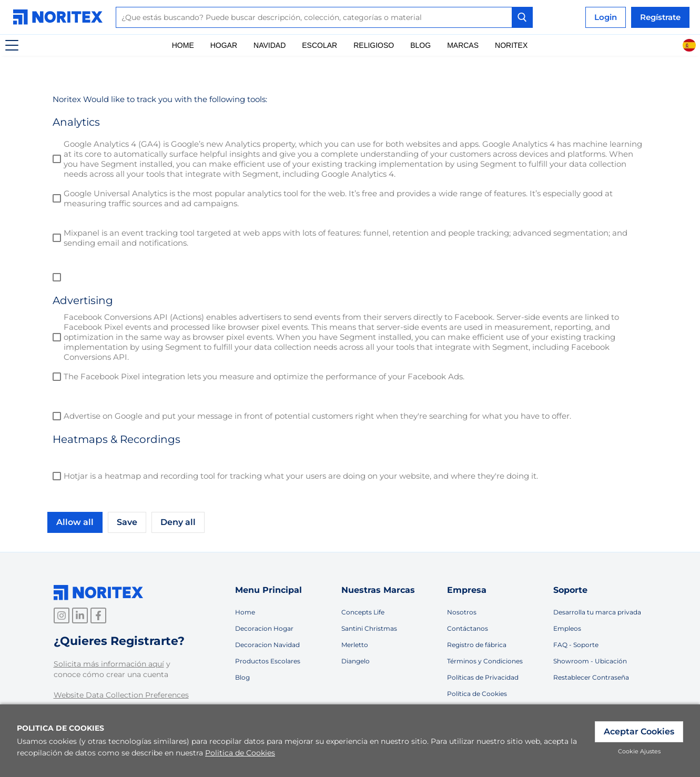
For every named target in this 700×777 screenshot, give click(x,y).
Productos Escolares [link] (268, 661)
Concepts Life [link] (363, 612)
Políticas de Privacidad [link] (483, 677)
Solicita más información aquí (109, 664)
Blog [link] (242, 677)
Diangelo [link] (356, 661)
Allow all (75, 522)
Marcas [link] (463, 45)
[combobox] (324, 17)
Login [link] (606, 17)
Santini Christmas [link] (369, 628)
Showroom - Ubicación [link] (590, 661)
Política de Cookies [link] (477, 694)
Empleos (567, 628)
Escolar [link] (319, 45)
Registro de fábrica (477, 645)
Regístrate (660, 17)
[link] (60, 17)
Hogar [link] (224, 45)
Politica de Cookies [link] (240, 753)
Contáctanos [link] (468, 628)
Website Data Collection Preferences (121, 695)
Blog (420, 45)
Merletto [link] (355, 645)
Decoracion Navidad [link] (267, 645)
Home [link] (183, 45)
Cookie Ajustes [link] (639, 751)
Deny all (178, 522)
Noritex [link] (511, 45)
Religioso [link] (374, 45)
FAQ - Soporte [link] (576, 645)
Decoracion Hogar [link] (264, 628)
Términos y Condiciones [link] (485, 661)
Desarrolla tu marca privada (597, 612)
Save (127, 522)
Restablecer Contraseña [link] (591, 677)
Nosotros (462, 612)
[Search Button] (522, 17)
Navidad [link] (270, 45)
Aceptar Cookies (639, 731)
